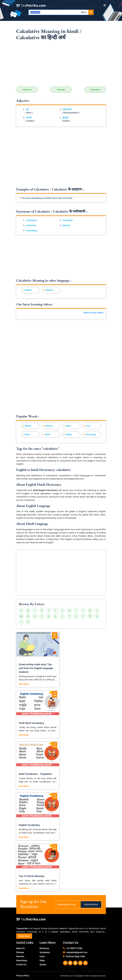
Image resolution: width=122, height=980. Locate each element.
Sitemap (20, 952)
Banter (28, 426)
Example (61, 90)
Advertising (22, 960)
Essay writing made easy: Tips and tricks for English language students (36, 668)
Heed (68, 426)
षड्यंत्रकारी (67, 109)
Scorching (91, 434)
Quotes (43, 965)
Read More (24, 684)
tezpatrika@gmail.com (77, 952)
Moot (48, 434)
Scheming (31, 225)
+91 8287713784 (74, 948)
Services (20, 956)
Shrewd (66, 225)
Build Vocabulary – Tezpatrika (35, 774)
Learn (42, 956)
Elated (69, 434)
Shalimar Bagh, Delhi (76, 956)
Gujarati (49, 290)
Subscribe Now (91, 904)
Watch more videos (93, 313)
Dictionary (44, 948)
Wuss (27, 434)
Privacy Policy (23, 976)
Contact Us (21, 965)
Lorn (88, 426)
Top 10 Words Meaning (32, 876)
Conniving (68, 220)
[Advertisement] (61, 65)
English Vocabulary (29, 825)
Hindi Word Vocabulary (31, 723)
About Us (21, 948)
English (28, 290)
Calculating (32, 231)
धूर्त (27, 109)
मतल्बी (29, 118)
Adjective (27, 90)
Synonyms (95, 90)
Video (42, 960)
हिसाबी (66, 118)
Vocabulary (45, 952)
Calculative (31, 220)
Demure (49, 426)
